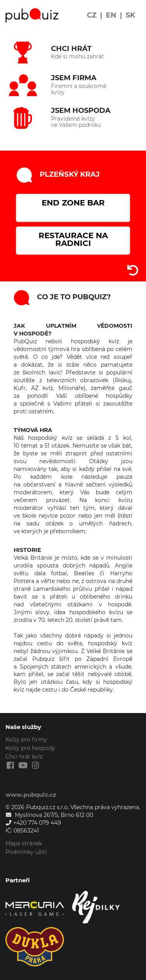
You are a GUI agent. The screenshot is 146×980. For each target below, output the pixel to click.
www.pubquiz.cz (31, 795)
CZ (92, 15)
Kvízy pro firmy (26, 740)
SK (130, 15)
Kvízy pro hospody (30, 748)
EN (111, 15)
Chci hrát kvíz (24, 757)
